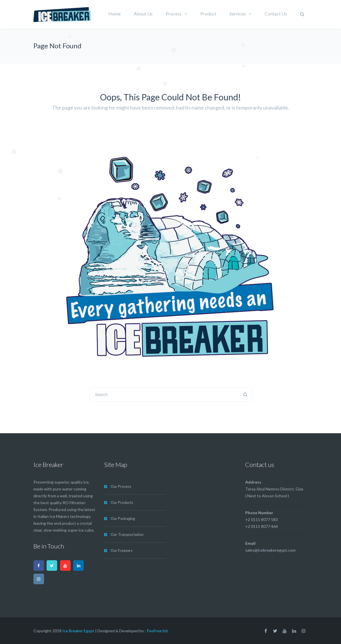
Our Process (121, 486)
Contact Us (276, 14)
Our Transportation (127, 534)
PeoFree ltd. (157, 631)
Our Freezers (121, 550)
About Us (143, 14)
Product (208, 14)
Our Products (122, 502)
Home (114, 14)
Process (174, 14)
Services (238, 14)
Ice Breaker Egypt (78, 631)
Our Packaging (123, 518)
